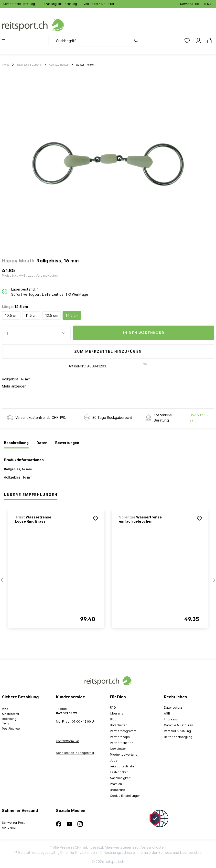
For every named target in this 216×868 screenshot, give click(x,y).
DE (209, 3)
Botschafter (118, 725)
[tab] (16, 443)
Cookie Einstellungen (125, 796)
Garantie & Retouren (178, 725)
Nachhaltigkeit (120, 778)
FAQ (113, 708)
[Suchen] (139, 41)
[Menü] (8, 39)
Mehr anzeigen (14, 386)
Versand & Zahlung (177, 731)
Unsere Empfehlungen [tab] (31, 495)
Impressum (172, 719)
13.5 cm (51, 315)
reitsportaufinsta (122, 766)
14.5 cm (72, 315)
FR (204, 3)
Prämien (116, 784)
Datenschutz (173, 708)
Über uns (117, 713)
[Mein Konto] (198, 41)
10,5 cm (11, 315)
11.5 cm (31, 315)
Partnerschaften (122, 743)
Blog (113, 719)
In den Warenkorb (144, 333)
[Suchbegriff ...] (90, 41)
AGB (167, 713)
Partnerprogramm (123, 731)
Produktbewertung (124, 755)
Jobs (114, 760)
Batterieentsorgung (178, 737)
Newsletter (118, 749)
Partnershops (120, 737)
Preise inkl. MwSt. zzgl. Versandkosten (30, 276)
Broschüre (118, 790)
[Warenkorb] (208, 41)
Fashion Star (119, 772)
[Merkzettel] (187, 41)
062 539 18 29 (199, 418)
